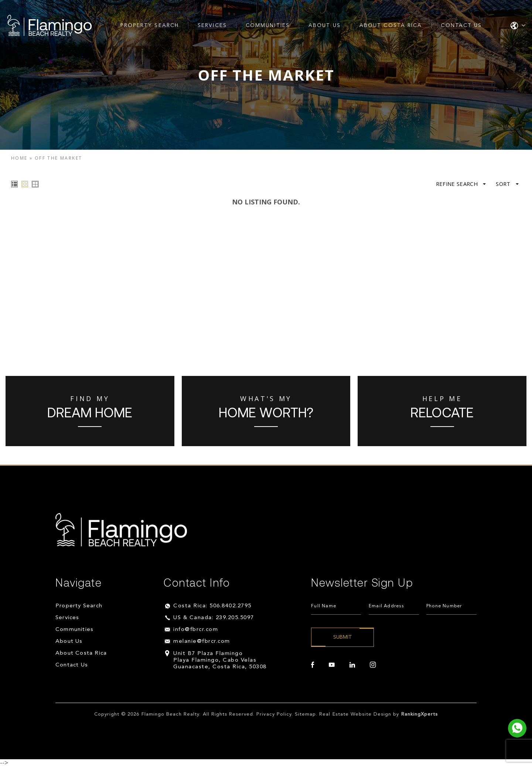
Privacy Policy (274, 714)
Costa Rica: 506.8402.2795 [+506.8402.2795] (212, 606)
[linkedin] (352, 665)
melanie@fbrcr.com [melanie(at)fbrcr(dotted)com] (202, 642)
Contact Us (461, 26)
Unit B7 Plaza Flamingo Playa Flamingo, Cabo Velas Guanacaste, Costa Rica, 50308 (220, 660)
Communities (268, 26)
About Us (325, 26)
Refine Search (460, 184)
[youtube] (332, 665)
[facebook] (313, 665)
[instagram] (373, 665)
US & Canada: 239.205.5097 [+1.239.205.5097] (214, 618)
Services (212, 26)
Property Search (150, 26)
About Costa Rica (391, 26)
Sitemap (305, 714)
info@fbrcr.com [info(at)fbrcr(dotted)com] (196, 630)
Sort (507, 184)
